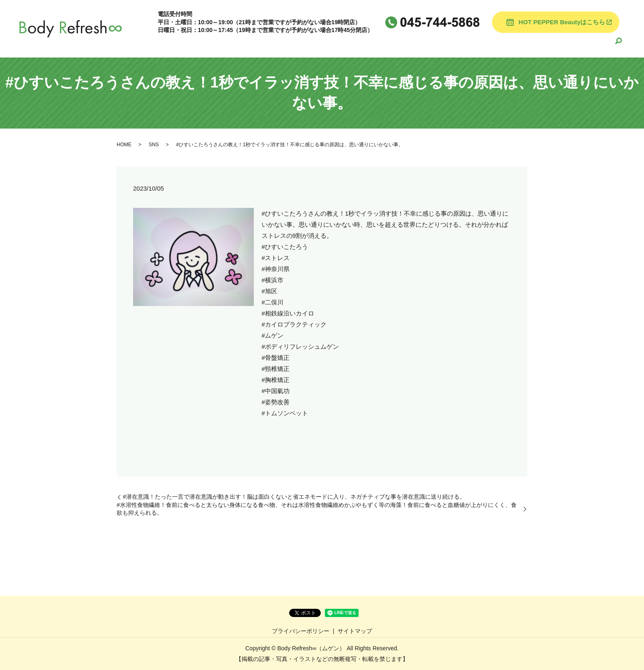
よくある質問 (492, 44)
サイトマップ (355, 631)
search (619, 44)
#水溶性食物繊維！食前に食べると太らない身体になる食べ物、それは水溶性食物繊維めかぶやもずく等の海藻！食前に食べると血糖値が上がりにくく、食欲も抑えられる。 (317, 509)
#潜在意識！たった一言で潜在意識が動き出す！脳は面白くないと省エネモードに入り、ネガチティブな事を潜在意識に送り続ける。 (294, 497)
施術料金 (373, 44)
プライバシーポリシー (301, 631)
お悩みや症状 (540, 44)
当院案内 (337, 44)
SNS (154, 145)
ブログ (453, 44)
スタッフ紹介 (414, 44)
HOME (304, 44)
